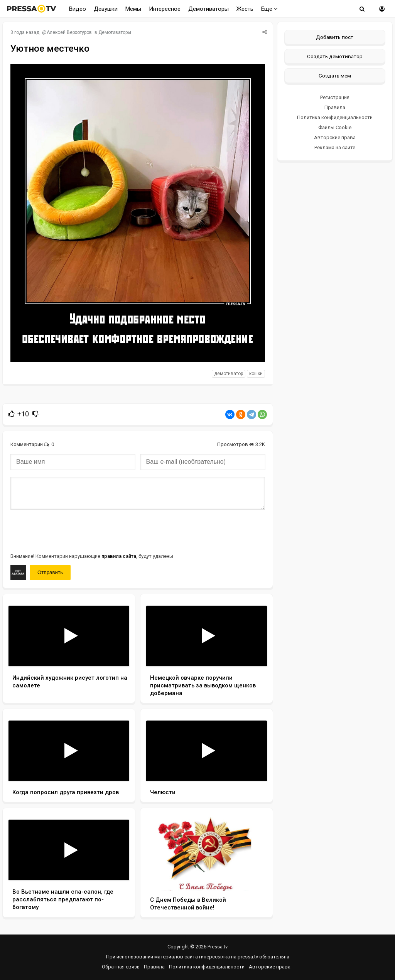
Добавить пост (335, 37)
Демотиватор (229, 374)
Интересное (165, 9)
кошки (256, 374)
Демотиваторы (208, 9)
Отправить (50, 572)
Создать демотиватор (335, 56)
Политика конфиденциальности (335, 117)
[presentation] (69, 530)
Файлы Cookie (335, 127)
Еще (269, 9)
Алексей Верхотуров (69, 32)
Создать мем (335, 76)
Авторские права (335, 137)
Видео (78, 9)
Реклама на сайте (335, 147)
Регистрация (335, 97)
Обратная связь (121, 967)
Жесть (245, 9)
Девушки (106, 9)
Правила (335, 107)
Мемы (133, 9)
